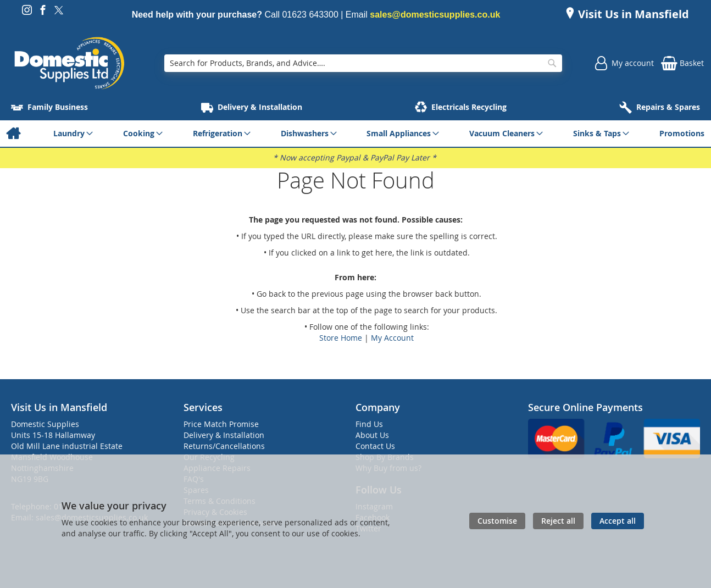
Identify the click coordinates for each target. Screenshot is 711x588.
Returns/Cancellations (224, 446)
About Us (372, 435)
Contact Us (375, 446)
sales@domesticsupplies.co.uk (435, 15)
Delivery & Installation (224, 435)
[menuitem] (13, 134)
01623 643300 (310, 15)
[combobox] (363, 63)
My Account (392, 338)
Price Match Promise (221, 424)
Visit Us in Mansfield (632, 14)
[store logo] (69, 63)
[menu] (355, 134)
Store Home (341, 338)
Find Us (369, 424)
